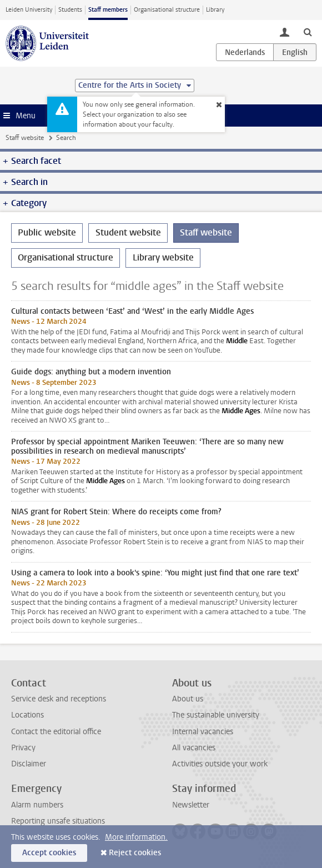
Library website (163, 257)
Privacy (23, 748)
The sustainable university (216, 715)
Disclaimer (29, 764)
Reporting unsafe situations (58, 821)
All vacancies (194, 748)
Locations (27, 715)
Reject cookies (135, 853)
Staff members (108, 10)
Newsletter (191, 805)
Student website (128, 232)
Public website (47, 232)
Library (215, 10)
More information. (136, 837)
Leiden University (29, 10)
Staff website (25, 138)
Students (70, 10)
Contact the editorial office (56, 732)
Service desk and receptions (59, 699)
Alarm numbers (37, 805)
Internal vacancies (203, 732)
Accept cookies (49, 853)
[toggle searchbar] (308, 32)
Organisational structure (167, 10)
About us (188, 699)
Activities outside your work (220, 764)
